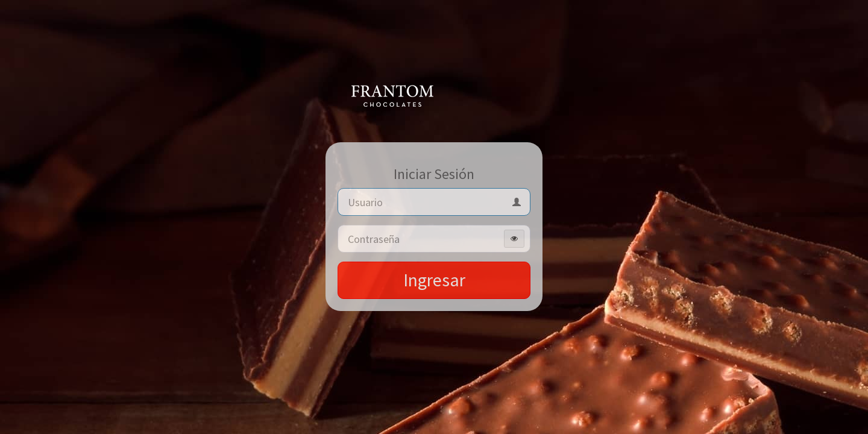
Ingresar (434, 280)
